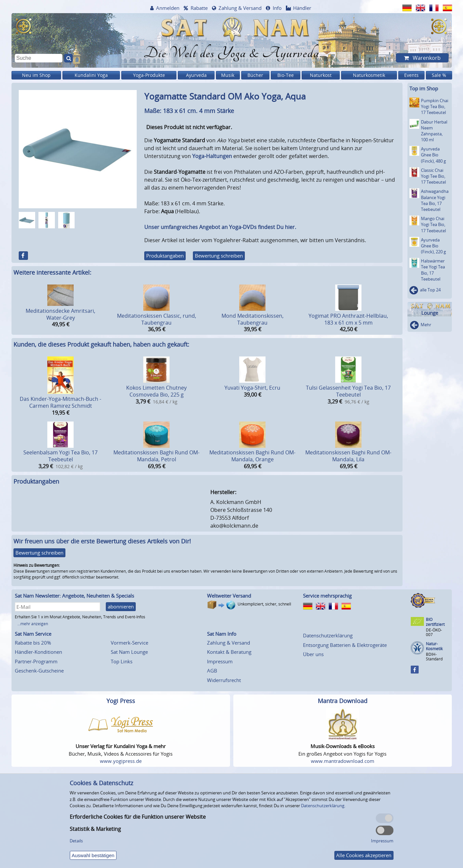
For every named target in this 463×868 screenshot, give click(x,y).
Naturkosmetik (369, 75)
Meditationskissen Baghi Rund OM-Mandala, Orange (252, 456)
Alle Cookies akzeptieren (364, 855)
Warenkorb (426, 58)
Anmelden (168, 8)
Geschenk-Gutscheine (39, 671)
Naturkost (321, 75)
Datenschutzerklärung (328, 635)
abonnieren (121, 606)
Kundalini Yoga (91, 75)
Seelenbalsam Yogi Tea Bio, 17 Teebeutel (60, 456)
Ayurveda (196, 75)
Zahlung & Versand (240, 8)
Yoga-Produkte (149, 75)
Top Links (122, 661)
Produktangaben (165, 256)
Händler (302, 8)
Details (76, 841)
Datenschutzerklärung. (323, 806)
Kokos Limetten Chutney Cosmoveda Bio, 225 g (156, 391)
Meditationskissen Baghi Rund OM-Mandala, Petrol (156, 456)
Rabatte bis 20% (33, 643)
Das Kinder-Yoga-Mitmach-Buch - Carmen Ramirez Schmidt (60, 402)
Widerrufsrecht (224, 680)
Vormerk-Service (129, 643)
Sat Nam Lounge (129, 652)
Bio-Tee (286, 75)
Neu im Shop (36, 75)
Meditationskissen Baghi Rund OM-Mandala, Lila (348, 456)
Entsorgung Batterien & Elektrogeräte (345, 645)
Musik (228, 75)
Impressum (220, 661)
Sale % (439, 75)
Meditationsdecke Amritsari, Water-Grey (60, 314)
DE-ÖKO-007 (434, 632)
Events (411, 75)
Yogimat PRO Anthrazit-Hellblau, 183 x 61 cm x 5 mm (348, 319)
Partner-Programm (36, 661)
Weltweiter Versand (229, 596)
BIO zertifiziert (435, 622)
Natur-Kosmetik (434, 646)
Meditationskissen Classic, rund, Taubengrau (157, 319)
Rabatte (199, 8)
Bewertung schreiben (219, 256)
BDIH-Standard (434, 657)
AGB (212, 671)
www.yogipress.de (121, 761)
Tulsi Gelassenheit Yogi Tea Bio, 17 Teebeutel (348, 391)
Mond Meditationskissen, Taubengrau (253, 319)
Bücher (255, 75)
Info (277, 8)
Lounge (430, 313)
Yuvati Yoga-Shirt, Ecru (252, 388)
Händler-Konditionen (38, 652)
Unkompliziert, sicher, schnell (264, 604)
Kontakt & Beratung (229, 652)
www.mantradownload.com (343, 761)
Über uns (313, 654)
